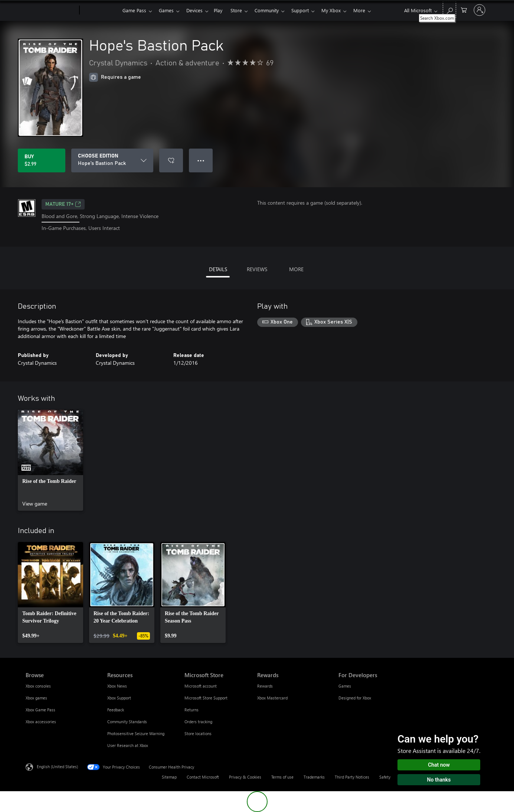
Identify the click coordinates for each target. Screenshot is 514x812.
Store (242, 10)
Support (309, 10)
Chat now (439, 765)
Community (274, 10)
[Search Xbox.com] (449, 9)
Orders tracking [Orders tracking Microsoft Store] (198, 722)
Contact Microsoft (203, 777)
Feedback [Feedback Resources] (116, 710)
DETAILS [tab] (218, 269)
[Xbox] (100, 10)
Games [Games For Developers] (345, 686)
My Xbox (341, 10)
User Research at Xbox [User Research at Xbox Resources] (128, 745)
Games (168, 10)
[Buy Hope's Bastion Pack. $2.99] (42, 160)
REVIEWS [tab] (257, 269)
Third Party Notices (352, 777)
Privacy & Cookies (245, 777)
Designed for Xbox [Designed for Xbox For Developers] (355, 698)
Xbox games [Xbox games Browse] (36, 698)
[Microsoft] (51, 10)
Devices (197, 10)
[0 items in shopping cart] (464, 9)
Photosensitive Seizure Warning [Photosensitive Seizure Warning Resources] (136, 733)
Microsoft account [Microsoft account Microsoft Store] (201, 686)
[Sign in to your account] (479, 10)
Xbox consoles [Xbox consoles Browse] (38, 686)
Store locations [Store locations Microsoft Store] (198, 733)
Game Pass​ (134, 10)
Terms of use (282, 777)
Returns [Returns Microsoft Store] (191, 710)
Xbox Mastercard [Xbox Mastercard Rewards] (272, 698)
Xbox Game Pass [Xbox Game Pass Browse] (40, 710)
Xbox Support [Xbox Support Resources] (119, 698)
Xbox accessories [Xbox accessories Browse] (41, 722)
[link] (50, 460)
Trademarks (314, 777)
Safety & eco (391, 777)
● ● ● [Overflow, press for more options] (201, 160)
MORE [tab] (296, 269)
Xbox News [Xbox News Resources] (117, 686)
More (371, 10)
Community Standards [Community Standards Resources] (127, 722)
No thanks (439, 780)
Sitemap (169, 777)
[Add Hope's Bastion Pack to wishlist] (171, 160)
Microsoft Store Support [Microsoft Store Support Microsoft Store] (206, 698)
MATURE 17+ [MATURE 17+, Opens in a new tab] (63, 204)
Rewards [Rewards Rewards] (265, 686)
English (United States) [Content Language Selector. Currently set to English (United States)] (57, 766)
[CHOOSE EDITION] (112, 160)
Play (222, 10)
